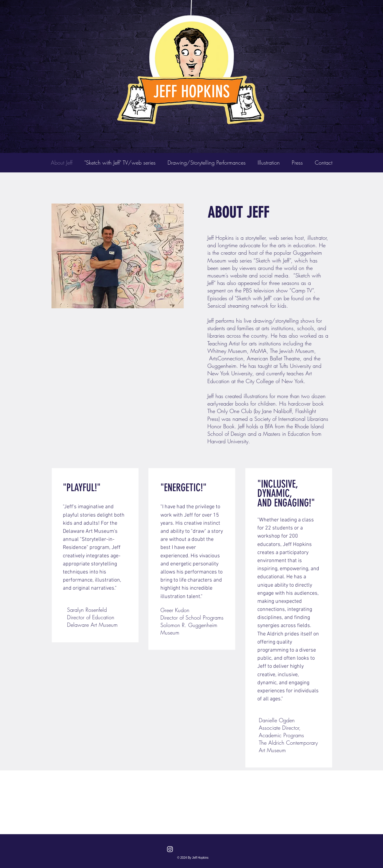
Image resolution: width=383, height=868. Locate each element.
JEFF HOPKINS (191, 92)
